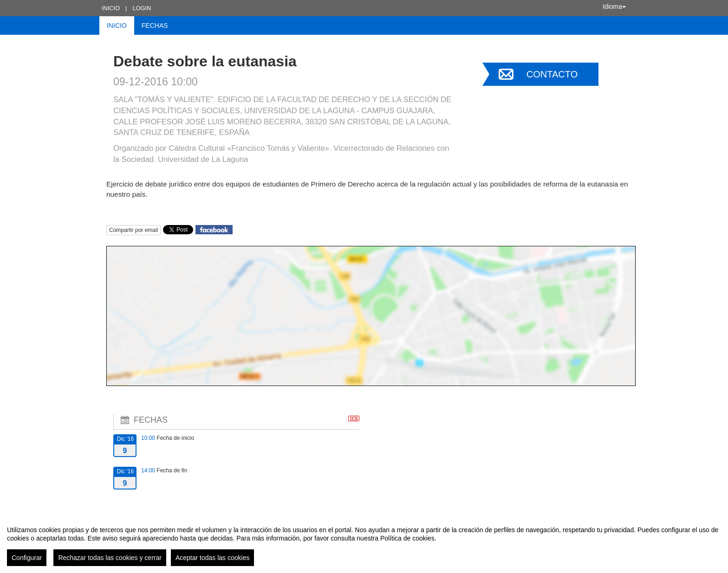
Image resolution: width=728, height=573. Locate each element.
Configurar (27, 558)
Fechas (155, 26)
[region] (364, 542)
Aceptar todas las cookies (213, 558)
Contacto (552, 74)
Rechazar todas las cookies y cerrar (110, 558)
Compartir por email (133, 230)
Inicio (111, 8)
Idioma (614, 6)
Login (142, 8)
